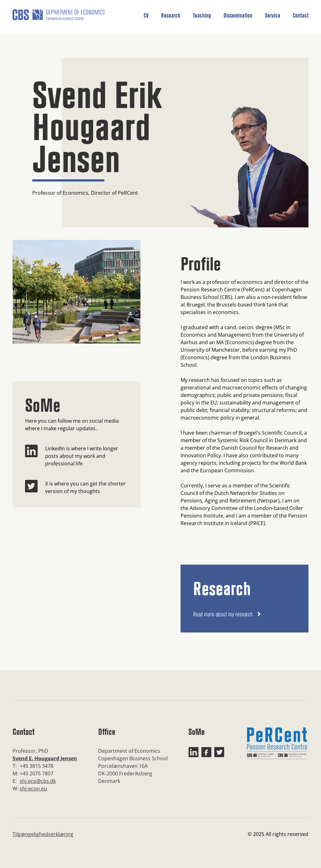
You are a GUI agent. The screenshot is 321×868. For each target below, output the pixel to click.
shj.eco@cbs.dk (38, 781)
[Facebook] (206, 752)
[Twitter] (31, 487)
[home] (59, 17)
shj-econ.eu (33, 789)
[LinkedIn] (31, 456)
